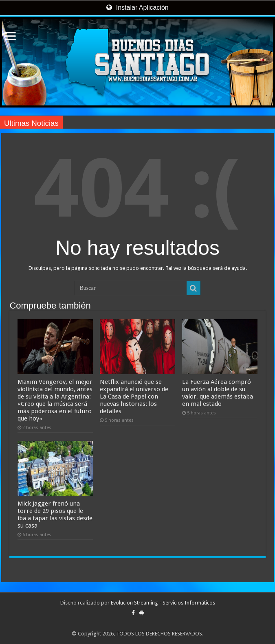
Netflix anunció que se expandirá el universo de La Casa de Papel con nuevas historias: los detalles (134, 396)
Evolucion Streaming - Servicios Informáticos (163, 603)
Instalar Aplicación (137, 8)
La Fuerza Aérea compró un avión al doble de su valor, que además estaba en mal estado (218, 393)
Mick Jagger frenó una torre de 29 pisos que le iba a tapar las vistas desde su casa (55, 515)
